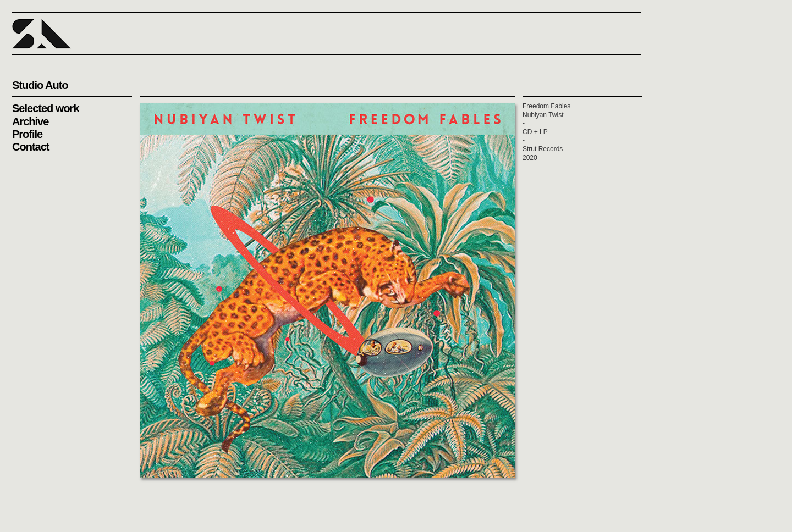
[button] (42, 34)
